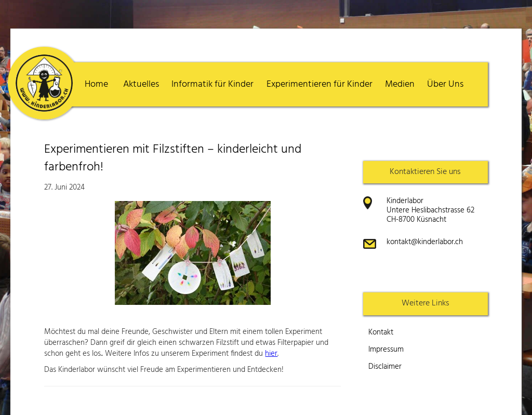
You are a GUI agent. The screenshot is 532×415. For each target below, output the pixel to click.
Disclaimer (385, 367)
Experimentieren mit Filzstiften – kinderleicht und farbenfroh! (173, 158)
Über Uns (445, 84)
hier (271, 354)
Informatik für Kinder (212, 84)
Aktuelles (141, 84)
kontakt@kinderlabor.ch (425, 242)
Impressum (386, 350)
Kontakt (381, 332)
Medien (400, 84)
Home (96, 84)
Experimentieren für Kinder (320, 84)
